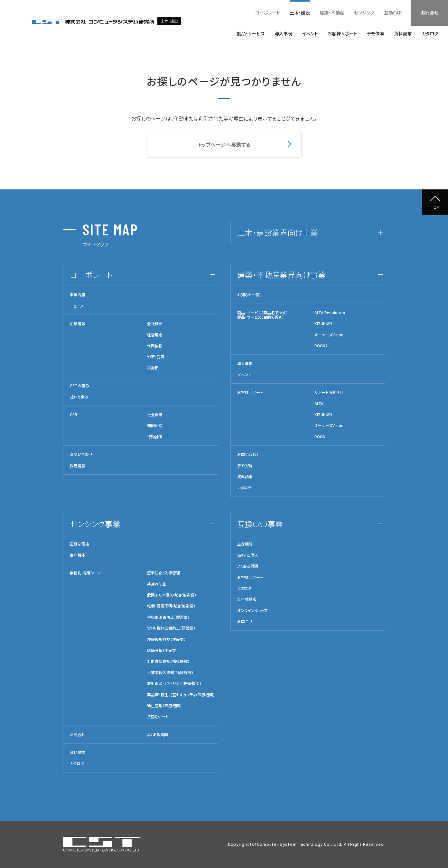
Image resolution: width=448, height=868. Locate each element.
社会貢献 (155, 415)
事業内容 (78, 295)
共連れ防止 (157, 584)
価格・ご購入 (248, 555)
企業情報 (78, 324)
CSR (74, 415)
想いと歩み (79, 397)
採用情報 (78, 466)
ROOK (320, 437)
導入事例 (284, 33)
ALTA (319, 404)
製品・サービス (251, 33)
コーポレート (268, 13)
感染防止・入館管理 (163, 573)
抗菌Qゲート (158, 717)
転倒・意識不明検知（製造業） (171, 606)
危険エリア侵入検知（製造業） (172, 595)
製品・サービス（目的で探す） (261, 317)
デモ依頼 (376, 33)
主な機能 (78, 555)
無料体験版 (247, 599)
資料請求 (403, 33)
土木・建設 (300, 13)
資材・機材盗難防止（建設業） (171, 628)
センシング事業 (95, 524)
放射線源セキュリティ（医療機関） (174, 683)
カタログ (430, 33)
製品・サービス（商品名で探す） (262, 312)
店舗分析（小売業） (163, 650)
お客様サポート (342, 33)
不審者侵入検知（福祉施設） (170, 672)
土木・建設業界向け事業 (278, 232)
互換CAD (393, 13)
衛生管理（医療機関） (164, 706)
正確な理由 (79, 544)
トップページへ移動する (224, 144)
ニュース (77, 306)
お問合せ (430, 13)
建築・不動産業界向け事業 (281, 274)
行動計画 (155, 437)
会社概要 (155, 324)
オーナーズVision (329, 335)
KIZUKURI (323, 324)
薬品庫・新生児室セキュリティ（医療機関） (181, 695)
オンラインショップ (252, 610)
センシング (364, 13)
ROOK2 (321, 346)
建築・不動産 (332, 13)
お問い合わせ (81, 454)
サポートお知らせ (329, 392)
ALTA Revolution (330, 313)
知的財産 (155, 425)
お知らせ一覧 (248, 295)
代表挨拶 (155, 346)
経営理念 (155, 335)
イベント (310, 33)
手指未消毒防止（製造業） (168, 617)
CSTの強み (79, 386)
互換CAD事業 (260, 524)
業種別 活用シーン (85, 573)
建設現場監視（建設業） (166, 639)
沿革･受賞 (156, 357)
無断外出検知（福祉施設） (168, 661)
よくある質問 (158, 735)
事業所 (153, 368)
